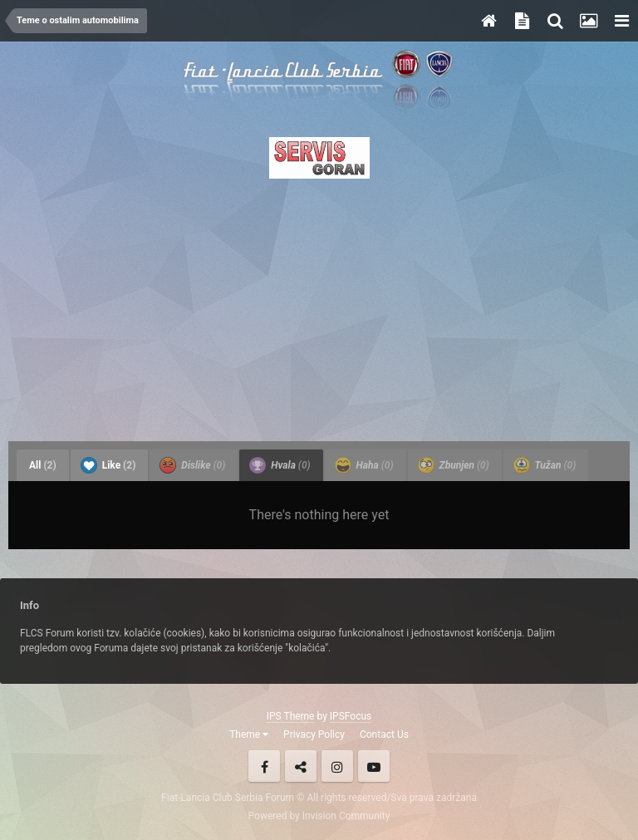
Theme (249, 734)
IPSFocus (351, 716)
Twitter (301, 766)
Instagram (337, 766)
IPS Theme (291, 716)
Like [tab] (108, 465)
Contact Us (384, 734)
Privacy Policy (314, 734)
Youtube (374, 766)
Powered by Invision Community (319, 816)
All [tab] (43, 465)
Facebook (264, 766)
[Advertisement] (319, 305)
